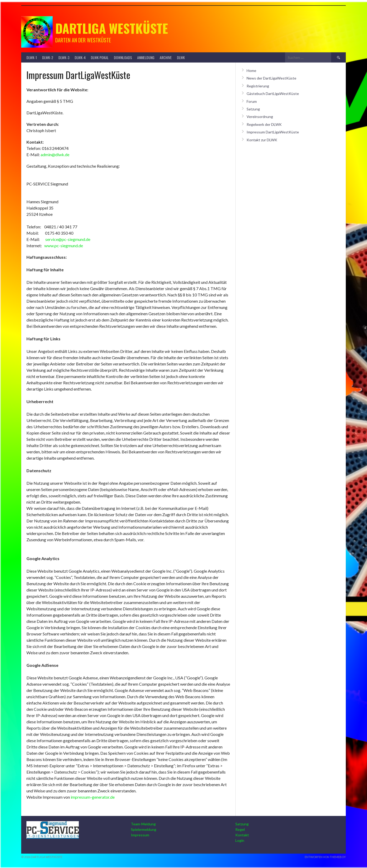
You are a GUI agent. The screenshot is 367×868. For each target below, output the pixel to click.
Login (240, 840)
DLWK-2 (48, 57)
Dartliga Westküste (112, 28)
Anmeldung (146, 57)
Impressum (140, 835)
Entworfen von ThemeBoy (325, 857)
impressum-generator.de (93, 797)
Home (251, 71)
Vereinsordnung (260, 117)
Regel (240, 829)
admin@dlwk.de (55, 154)
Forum (252, 101)
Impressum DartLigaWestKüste (273, 132)
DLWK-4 (80, 57)
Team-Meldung (143, 824)
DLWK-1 (32, 57)
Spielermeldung (144, 829)
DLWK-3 (64, 57)
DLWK (181, 57)
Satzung (253, 109)
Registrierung (258, 86)
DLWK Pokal (100, 57)
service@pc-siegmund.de (68, 239)
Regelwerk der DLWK (264, 124)
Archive (166, 57)
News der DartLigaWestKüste (271, 78)
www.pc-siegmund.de (64, 246)
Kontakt (242, 835)
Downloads (123, 57)
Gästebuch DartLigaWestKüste (273, 94)
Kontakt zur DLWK (262, 140)
